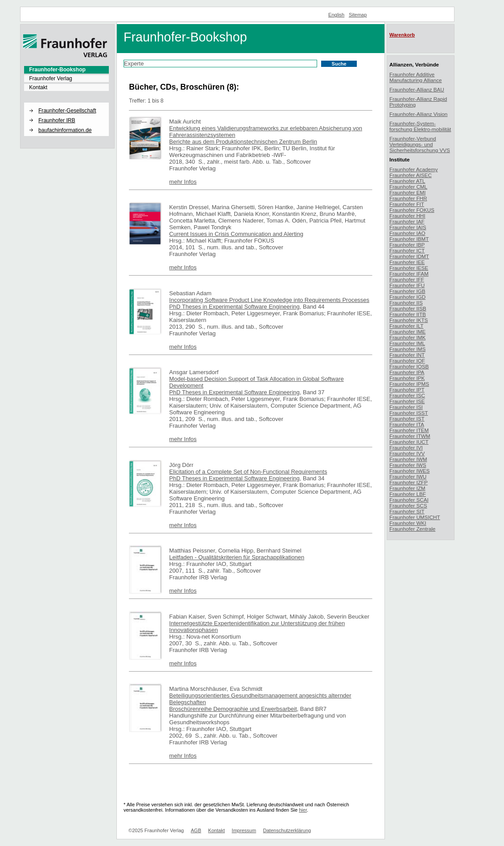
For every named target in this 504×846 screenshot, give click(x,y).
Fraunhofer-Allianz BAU (417, 89)
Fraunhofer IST (407, 419)
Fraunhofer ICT (407, 250)
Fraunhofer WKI (408, 523)
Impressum (244, 830)
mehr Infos (183, 182)
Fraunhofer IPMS (409, 384)
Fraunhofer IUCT (409, 442)
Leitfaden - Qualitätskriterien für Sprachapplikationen (237, 557)
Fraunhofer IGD (407, 297)
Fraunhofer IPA (407, 372)
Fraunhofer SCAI (409, 500)
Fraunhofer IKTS (409, 320)
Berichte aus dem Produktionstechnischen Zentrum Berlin (243, 142)
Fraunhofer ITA (407, 424)
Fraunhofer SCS (408, 506)
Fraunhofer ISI (406, 407)
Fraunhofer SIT (407, 511)
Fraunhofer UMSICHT (415, 517)
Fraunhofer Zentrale (412, 529)
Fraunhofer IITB (408, 314)
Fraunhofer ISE (407, 401)
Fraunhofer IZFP (409, 482)
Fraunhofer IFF (407, 279)
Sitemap (358, 15)
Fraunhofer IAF (407, 221)
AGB (196, 830)
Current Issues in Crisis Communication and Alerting (236, 234)
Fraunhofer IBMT (409, 239)
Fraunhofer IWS (408, 465)
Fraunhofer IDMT (409, 256)
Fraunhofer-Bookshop (57, 70)
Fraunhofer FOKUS (412, 210)
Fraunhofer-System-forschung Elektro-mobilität (420, 126)
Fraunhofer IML (407, 343)
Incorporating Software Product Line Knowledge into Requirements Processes (269, 300)
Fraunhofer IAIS (408, 227)
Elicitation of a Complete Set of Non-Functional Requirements (248, 472)
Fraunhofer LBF (408, 494)
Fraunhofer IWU (408, 477)
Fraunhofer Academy (414, 169)
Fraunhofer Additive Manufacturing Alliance (416, 77)
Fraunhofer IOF (407, 361)
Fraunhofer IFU (407, 285)
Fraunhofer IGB (407, 291)
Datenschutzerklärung (287, 830)
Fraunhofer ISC (407, 395)
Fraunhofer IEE (407, 262)
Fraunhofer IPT (407, 390)
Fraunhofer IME (407, 332)
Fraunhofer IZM (407, 488)
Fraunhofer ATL (407, 181)
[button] (66, 103)
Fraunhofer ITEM (409, 430)
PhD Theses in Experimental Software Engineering (234, 307)
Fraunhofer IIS (406, 303)
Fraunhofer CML (408, 187)
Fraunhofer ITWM (410, 436)
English (336, 15)
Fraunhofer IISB (408, 308)
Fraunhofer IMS (407, 349)
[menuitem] (66, 70)
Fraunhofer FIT (407, 204)
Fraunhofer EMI (407, 192)
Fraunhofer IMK (407, 337)
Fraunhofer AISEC (411, 175)
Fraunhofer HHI (407, 216)
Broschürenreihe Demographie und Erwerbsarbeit (233, 709)
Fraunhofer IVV (407, 453)
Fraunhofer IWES (409, 471)
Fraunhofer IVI (406, 448)
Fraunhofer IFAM (409, 274)
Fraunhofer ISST (409, 413)
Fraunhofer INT (407, 355)
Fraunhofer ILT (406, 326)
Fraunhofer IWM (408, 459)
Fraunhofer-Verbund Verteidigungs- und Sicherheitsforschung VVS (420, 144)
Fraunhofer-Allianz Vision (418, 114)
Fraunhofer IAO (407, 233)
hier (303, 810)
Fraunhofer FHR (408, 198)
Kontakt (38, 87)
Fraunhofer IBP (407, 245)
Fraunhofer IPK (407, 378)
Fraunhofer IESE (409, 268)
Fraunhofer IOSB (409, 366)
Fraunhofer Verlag (51, 78)
